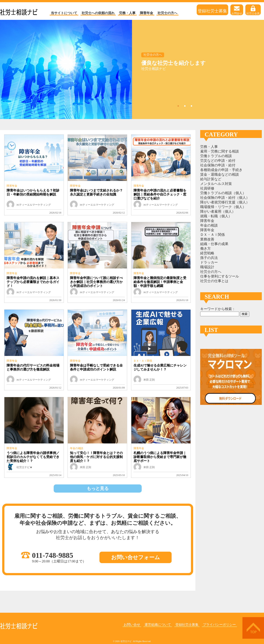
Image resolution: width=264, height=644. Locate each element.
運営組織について (158, 625)
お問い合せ (132, 625)
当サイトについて (64, 13)
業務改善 (207, 239)
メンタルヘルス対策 (216, 184)
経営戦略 (207, 253)
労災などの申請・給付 (218, 161)
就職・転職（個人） (216, 216)
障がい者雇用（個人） (218, 211)
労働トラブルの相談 (216, 156)
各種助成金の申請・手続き (221, 170)
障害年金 (147, 13)
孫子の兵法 (209, 258)
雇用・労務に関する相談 (220, 151)
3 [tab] (191, 106)
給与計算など (211, 179)
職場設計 (207, 267)
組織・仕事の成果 (214, 244)
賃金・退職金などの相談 (220, 174)
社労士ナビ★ (24, 467)
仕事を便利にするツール (220, 276)
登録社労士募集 (212, 10)
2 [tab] (185, 106)
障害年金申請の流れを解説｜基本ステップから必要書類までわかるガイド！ (33, 282)
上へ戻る (253, 628)
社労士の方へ (167, 13)
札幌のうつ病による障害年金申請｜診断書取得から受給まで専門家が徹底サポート (160, 457)
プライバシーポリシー (219, 625)
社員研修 (207, 188)
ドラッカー (209, 262)
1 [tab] (178, 106)
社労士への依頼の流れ (98, 13)
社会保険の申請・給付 (218, 165)
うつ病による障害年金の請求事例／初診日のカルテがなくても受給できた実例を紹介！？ (33, 457)
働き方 (205, 248)
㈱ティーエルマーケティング (34, 205)
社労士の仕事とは (214, 281)
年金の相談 (77, 448)
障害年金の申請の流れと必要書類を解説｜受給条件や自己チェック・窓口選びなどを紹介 (160, 194)
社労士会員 (253, 10)
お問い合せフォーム (136, 557)
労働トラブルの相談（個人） (223, 193)
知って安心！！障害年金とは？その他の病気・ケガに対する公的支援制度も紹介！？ (96, 457)
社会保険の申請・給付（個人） (225, 198)
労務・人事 (127, 13)
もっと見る (98, 488)
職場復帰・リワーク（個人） (223, 207)
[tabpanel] (132, 69)
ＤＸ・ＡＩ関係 (143, 361)
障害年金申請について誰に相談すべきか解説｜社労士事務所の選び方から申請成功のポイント (96, 282)
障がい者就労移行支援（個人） (225, 202)
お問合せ (237, 10)
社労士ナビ (19, 11)
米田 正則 (149, 380)
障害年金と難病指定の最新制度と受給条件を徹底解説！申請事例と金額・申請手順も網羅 (160, 282)
